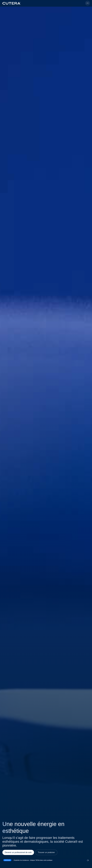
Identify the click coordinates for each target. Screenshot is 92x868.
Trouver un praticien (46, 852)
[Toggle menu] (88, 3)
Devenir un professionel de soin (18, 852)
